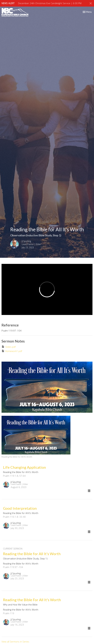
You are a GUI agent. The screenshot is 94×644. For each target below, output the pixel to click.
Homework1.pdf (12, 351)
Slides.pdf (9, 347)
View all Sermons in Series (15, 642)
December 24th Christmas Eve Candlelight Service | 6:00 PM (50, 3)
